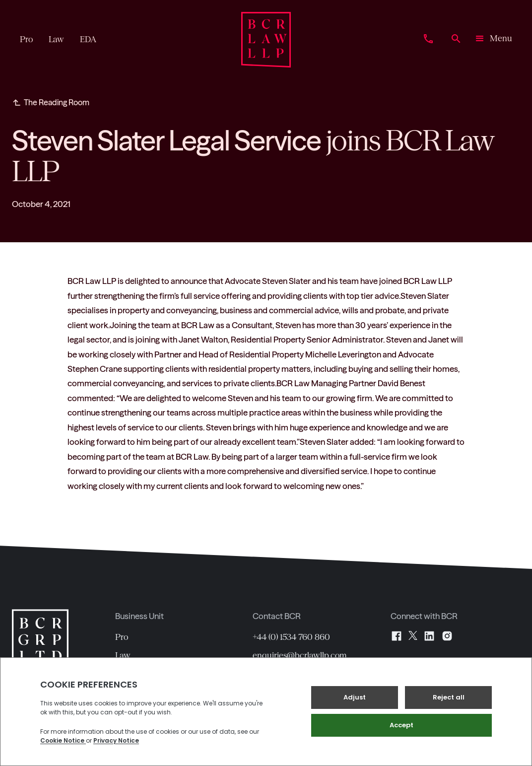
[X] (413, 636)
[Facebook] (397, 636)
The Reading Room (57, 102)
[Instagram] (447, 636)
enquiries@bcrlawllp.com (300, 655)
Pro (122, 637)
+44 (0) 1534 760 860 (291, 637)
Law (123, 655)
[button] (493, 40)
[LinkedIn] (429, 636)
